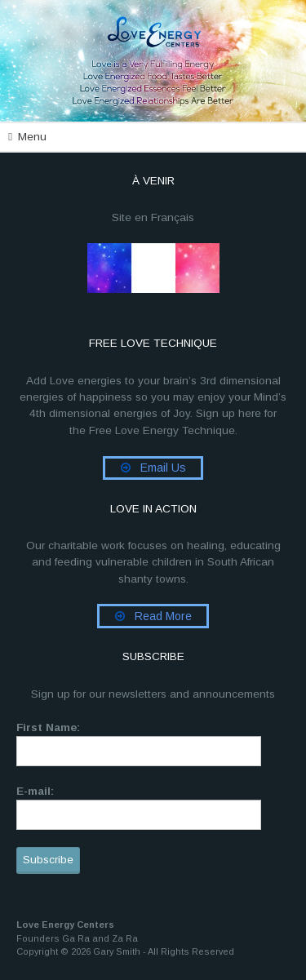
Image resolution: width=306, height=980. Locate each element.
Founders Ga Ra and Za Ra (77, 938)
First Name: (48, 727)
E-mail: (35, 791)
